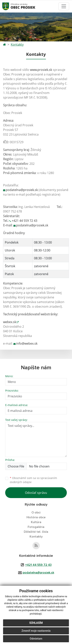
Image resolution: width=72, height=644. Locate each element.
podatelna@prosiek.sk (22, 190)
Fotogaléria (36, 527)
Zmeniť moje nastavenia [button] (36, 631)
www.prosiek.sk (41, 70)
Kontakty (17, 44)
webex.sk (10, 322)
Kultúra (36, 522)
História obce (36, 517)
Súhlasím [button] (36, 623)
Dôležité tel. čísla (36, 532)
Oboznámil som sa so (33, 480)
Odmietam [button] (36, 639)
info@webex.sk (27, 343)
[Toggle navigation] (64, 6)
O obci (36, 513)
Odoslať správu (36, 493)
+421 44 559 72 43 (24, 221)
